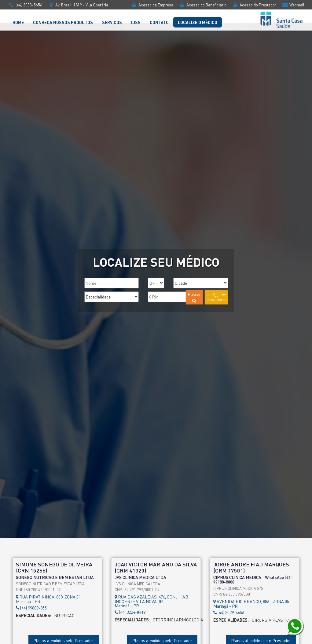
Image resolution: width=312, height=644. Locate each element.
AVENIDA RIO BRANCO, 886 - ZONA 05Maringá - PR (251, 604)
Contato (159, 22)
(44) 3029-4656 (229, 612)
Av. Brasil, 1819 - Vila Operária (78, 5)
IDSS (136, 22)
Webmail (293, 5)
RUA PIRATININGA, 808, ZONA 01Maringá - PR (48, 599)
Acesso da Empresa (152, 5)
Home (18, 22)
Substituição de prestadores (216, 297)
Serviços (112, 22)
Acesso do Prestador (254, 5)
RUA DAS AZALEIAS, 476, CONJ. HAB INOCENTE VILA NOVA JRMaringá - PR (151, 601)
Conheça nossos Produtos (63, 22)
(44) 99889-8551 (32, 608)
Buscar (194, 297)
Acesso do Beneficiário (203, 5)
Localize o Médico (198, 22)
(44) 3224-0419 (130, 612)
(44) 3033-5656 (25, 5)
